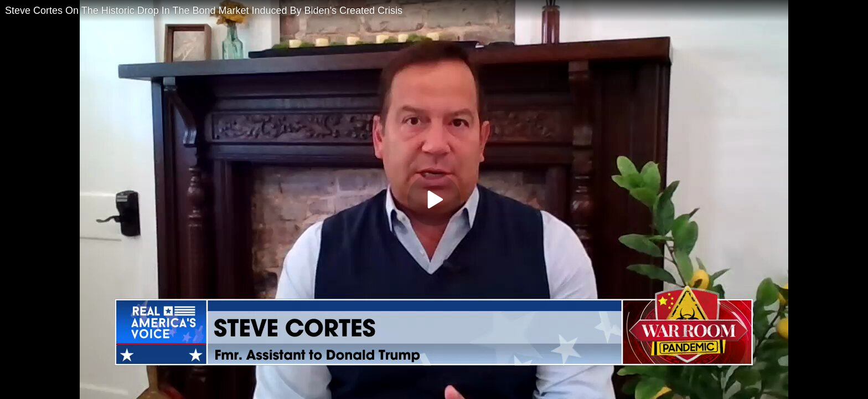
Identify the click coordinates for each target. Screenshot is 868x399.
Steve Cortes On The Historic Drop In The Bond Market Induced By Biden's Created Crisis (204, 11)
